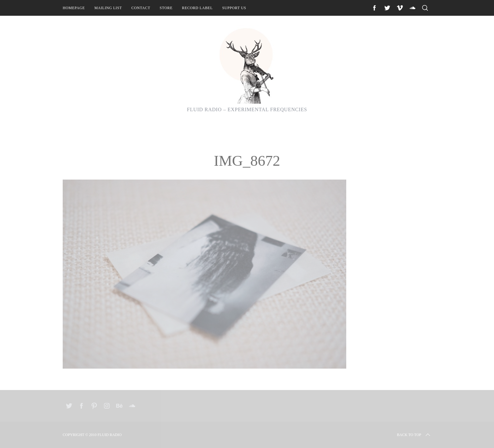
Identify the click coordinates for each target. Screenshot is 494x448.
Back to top (414, 435)
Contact (141, 8)
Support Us (234, 8)
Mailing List (108, 8)
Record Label (198, 8)
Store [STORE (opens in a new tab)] (166, 8)
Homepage (74, 8)
